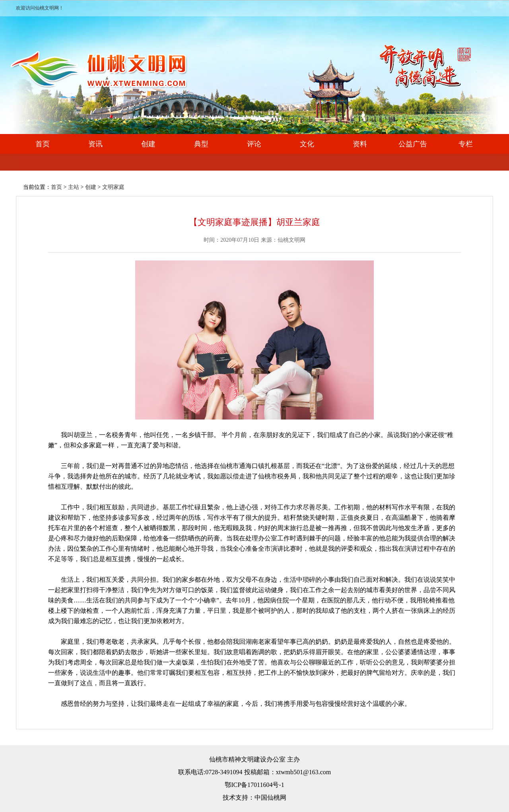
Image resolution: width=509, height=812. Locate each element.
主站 (74, 187)
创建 (148, 144)
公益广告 (413, 144)
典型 (201, 144)
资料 (360, 144)
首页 (43, 144)
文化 (307, 144)
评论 (254, 144)
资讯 (95, 144)
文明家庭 (113, 187)
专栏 (466, 144)
